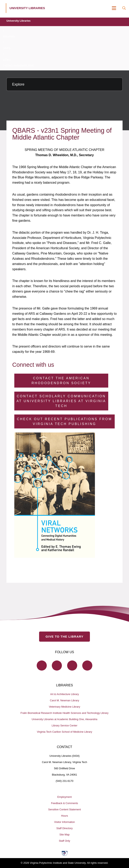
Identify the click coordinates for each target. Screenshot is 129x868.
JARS (7, 48)
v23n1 (7, 60)
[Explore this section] (64, 84)
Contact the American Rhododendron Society (61, 381)
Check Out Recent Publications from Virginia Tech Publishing (64, 421)
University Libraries (19, 21)
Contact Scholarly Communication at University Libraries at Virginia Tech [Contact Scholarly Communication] (61, 401)
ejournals (9, 36)
